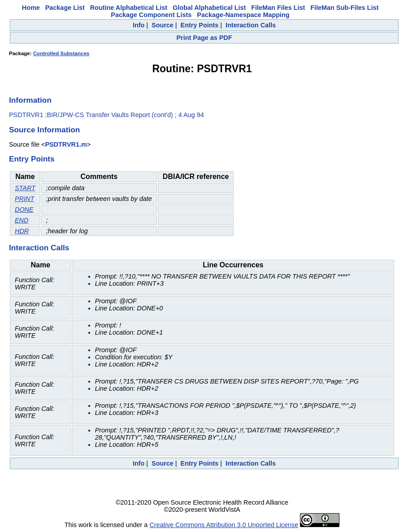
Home (31, 8)
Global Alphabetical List (209, 8)
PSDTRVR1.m (66, 144)
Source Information (44, 130)
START (25, 188)
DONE (24, 209)
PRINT (24, 199)
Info (139, 25)
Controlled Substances (61, 53)
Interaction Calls (251, 25)
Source (163, 25)
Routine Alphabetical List (129, 8)
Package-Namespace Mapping (243, 15)
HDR (22, 231)
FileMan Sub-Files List (344, 8)
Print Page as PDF (204, 38)
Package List (65, 8)
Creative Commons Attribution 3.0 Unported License (224, 525)
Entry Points (200, 25)
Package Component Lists (151, 15)
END (22, 220)
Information (30, 100)
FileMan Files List (278, 8)
